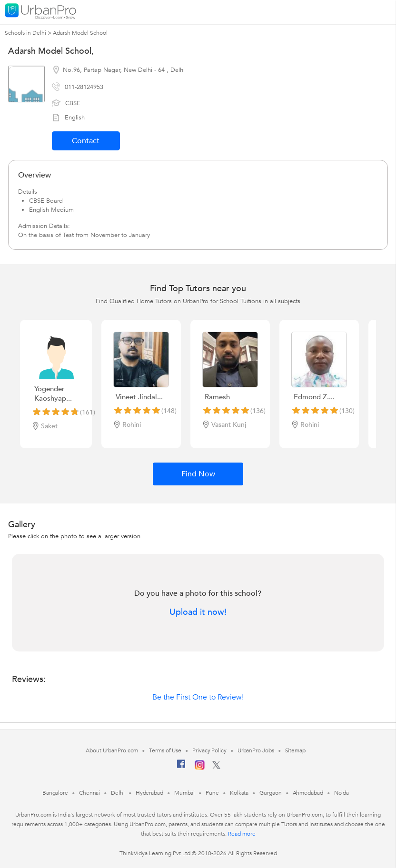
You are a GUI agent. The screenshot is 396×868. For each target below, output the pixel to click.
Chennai (89, 793)
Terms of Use (165, 750)
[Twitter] (216, 767)
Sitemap (295, 750)
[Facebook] (181, 768)
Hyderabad (149, 793)
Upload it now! (198, 612)
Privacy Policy (209, 750)
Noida (342, 793)
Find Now (198, 474)
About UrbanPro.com (112, 750)
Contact (86, 141)
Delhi (118, 793)
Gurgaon (270, 793)
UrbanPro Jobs (256, 750)
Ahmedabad (308, 793)
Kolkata (239, 793)
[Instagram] (200, 768)
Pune (212, 793)
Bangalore (55, 793)
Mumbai (184, 793)
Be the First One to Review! (198, 697)
